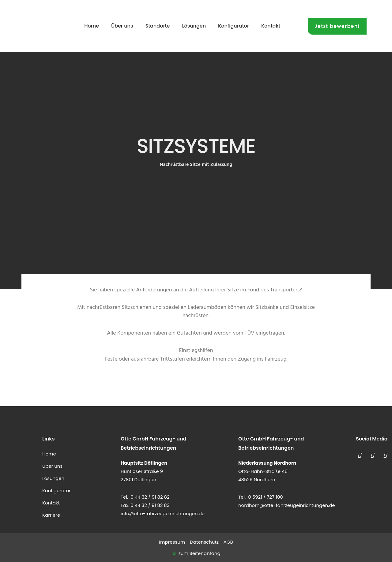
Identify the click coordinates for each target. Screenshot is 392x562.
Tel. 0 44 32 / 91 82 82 (145, 497)
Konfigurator (234, 26)
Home (92, 26)
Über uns (122, 26)
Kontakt (271, 26)
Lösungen (194, 26)
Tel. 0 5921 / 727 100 (261, 497)
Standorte (158, 26)
